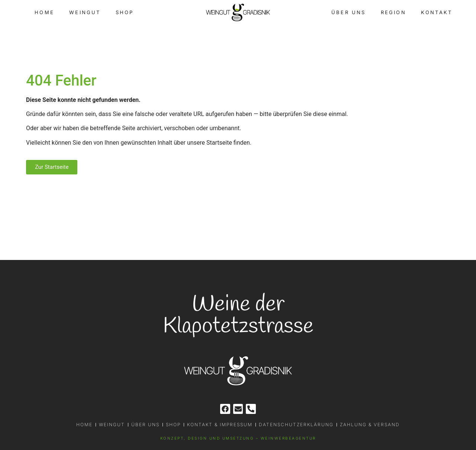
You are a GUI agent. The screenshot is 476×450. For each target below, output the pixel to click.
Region (393, 12)
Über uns (349, 12)
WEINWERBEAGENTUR (288, 438)
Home (44, 12)
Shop (125, 12)
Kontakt (437, 12)
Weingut (85, 12)
